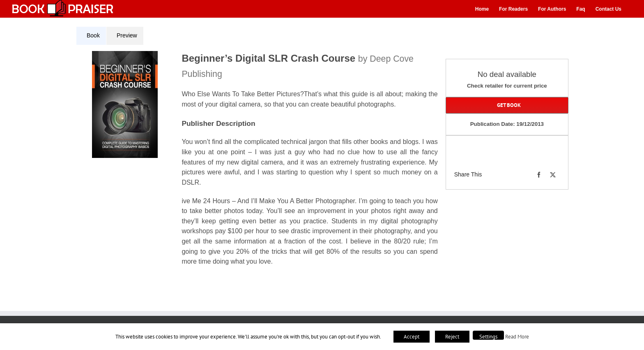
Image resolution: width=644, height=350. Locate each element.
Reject (452, 337)
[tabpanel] (260, 163)
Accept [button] (412, 337)
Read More (517, 336)
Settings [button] (488, 337)
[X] (553, 175)
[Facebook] (539, 175)
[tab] (91, 36)
